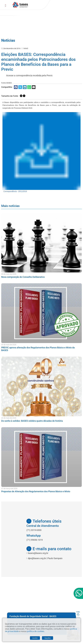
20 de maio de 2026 (9, 345)
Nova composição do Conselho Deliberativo (23, 277)
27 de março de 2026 (9, 489)
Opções (48, 638)
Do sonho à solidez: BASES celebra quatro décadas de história (32, 421)
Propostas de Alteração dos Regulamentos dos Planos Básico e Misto (36, 491)
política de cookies (36, 631)
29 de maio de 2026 (9, 274)
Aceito (35, 638)
